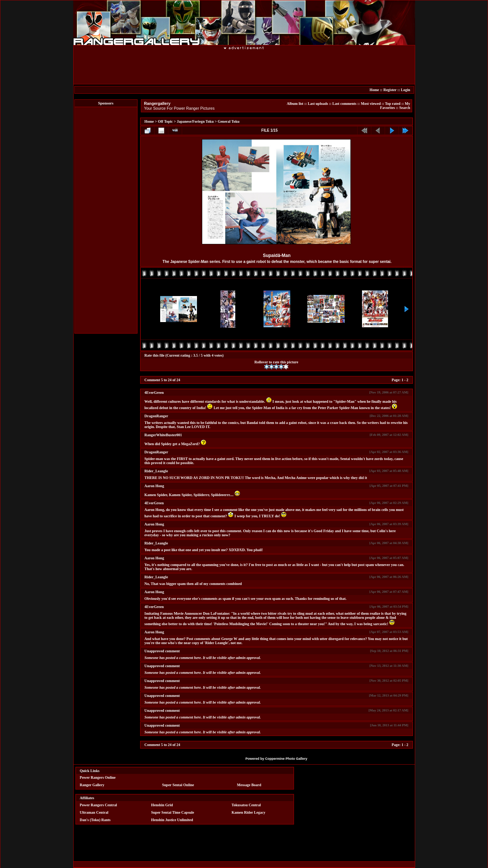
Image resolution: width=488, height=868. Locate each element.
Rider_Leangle (156, 471)
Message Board (249, 785)
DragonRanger (156, 416)
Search (405, 108)
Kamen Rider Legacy (248, 812)
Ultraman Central (94, 812)
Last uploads (318, 104)
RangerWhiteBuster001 (163, 435)
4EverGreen (154, 393)
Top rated (393, 104)
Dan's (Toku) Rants (95, 820)
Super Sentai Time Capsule (172, 812)
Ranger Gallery (92, 785)
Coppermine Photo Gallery (286, 759)
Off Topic (165, 121)
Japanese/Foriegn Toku (195, 121)
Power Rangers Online (98, 777)
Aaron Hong (154, 486)
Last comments (344, 104)
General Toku (229, 121)
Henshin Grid (162, 805)
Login (405, 90)
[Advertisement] (244, 67)
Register (390, 90)
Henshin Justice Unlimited (172, 820)
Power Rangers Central (98, 805)
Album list (295, 104)
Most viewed (371, 104)
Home (374, 90)
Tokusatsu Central (246, 805)
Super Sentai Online (178, 785)
